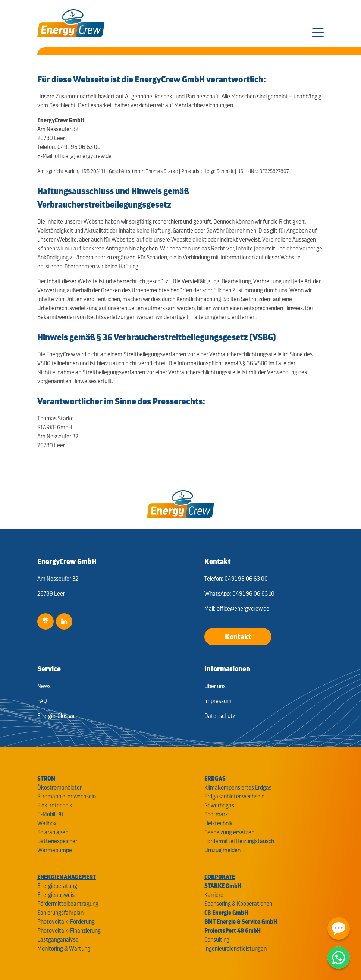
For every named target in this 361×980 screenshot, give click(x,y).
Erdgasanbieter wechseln (234, 796)
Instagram (45, 621)
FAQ (42, 701)
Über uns (215, 686)
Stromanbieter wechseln (67, 796)
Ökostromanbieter (59, 787)
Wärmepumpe (55, 850)
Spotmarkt (217, 814)
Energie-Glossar (56, 716)
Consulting (217, 940)
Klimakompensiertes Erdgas (238, 787)
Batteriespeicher (57, 841)
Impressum (218, 701)
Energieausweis (56, 895)
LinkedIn (64, 621)
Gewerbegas (219, 805)
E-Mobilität (51, 814)
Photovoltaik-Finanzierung (69, 931)
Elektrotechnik (55, 805)
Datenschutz (220, 716)
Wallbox (47, 823)
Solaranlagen (53, 832)
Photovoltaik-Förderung (66, 922)
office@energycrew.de (243, 609)
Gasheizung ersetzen (229, 832)
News (44, 686)
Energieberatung (57, 886)
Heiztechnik (219, 823)
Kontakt (238, 637)
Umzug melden (222, 850)
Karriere (214, 895)
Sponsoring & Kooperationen (238, 904)
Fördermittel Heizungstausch (239, 841)
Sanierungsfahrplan (60, 913)
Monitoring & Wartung (64, 949)
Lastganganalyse (58, 940)
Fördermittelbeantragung (68, 904)
